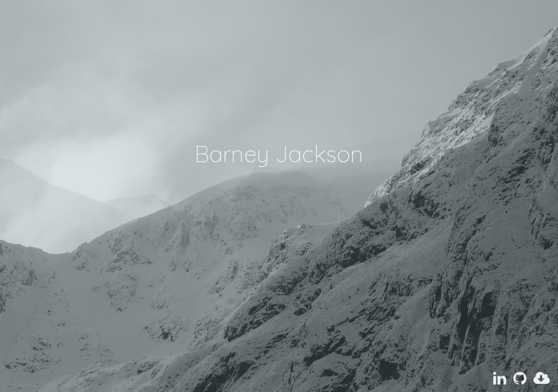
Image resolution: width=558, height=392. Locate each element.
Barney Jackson (75, 385)
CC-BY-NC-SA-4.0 (230, 385)
